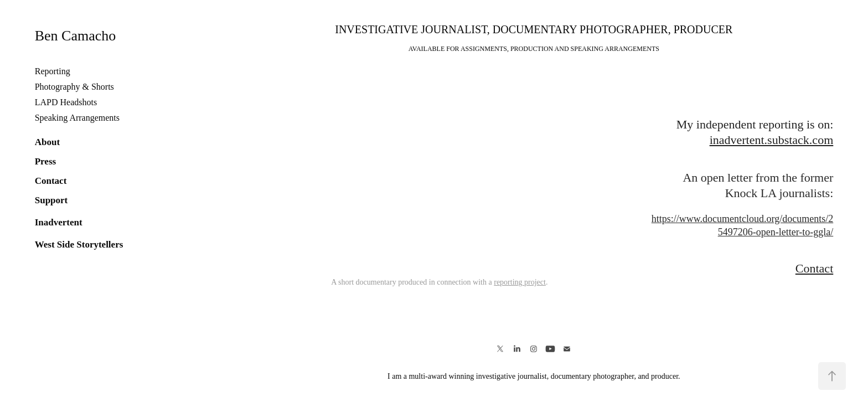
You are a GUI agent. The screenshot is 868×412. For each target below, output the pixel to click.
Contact (51, 181)
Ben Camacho (76, 36)
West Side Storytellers (79, 244)
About (47, 142)
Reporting (53, 71)
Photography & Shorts (74, 87)
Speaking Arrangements (77, 118)
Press (45, 161)
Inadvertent (59, 222)
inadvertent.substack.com (772, 140)
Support (51, 200)
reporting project (520, 282)
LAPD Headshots (66, 102)
